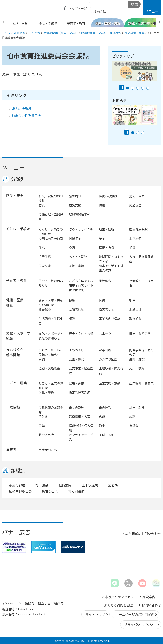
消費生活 (45, 257)
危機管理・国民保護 (51, 217)
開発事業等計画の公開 (141, 352)
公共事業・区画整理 (81, 371)
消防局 (113, 485)
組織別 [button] (18, 471)
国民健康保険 (138, 229)
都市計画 (105, 350)
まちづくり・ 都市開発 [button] (16, 352)
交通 (72, 248)
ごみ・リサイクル (81, 229)
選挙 (42, 426)
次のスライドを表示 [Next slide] (159, 22)
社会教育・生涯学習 (141, 283)
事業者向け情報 (110, 319)
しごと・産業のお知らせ (51, 386)
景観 (42, 359)
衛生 (132, 300)
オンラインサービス (81, 437)
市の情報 (35, 33)
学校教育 (105, 281)
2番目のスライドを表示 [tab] (133, 88)
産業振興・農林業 (141, 383)
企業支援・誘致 (110, 383)
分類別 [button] (18, 179)
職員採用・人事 (80, 417)
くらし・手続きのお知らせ (51, 232)
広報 (102, 417)
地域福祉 (135, 310)
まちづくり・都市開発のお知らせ (51, 352)
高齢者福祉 (77, 310)
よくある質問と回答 (118, 605)
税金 (102, 239)
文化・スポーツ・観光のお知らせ (51, 336)
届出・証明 (107, 229)
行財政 (43, 417)
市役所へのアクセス (119, 597)
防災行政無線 (108, 196)
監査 (102, 426)
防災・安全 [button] (15, 196)
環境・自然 (107, 248)
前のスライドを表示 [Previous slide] (5, 22)
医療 (102, 300)
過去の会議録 (25, 109)
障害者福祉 (107, 310)
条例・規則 (107, 435)
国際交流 (45, 266)
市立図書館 (76, 492)
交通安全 (135, 205)
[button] (152, 8)
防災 (42, 205)
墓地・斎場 (77, 266)
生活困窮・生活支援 (51, 321)
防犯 (102, 205)
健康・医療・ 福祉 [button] (16, 303)
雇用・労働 (77, 383)
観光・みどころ (140, 334)
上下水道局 (90, 485)
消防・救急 (137, 196)
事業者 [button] (11, 450)
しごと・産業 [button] (16, 383)
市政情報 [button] (13, 407)
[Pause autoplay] (122, 88)
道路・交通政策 (49, 368)
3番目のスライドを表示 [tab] (138, 88)
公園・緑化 (77, 359)
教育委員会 (46, 435)
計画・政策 (137, 408)
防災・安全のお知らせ (51, 198)
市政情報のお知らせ (51, 410)
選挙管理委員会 (20, 492)
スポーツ (105, 334)
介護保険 (45, 310)
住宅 (42, 248)
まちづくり (76, 350)
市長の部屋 (77, 408)
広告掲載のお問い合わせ (143, 534)
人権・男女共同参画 (141, 259)
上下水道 (135, 239)
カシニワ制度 (108, 359)
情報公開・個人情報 (81, 428)
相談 (132, 248)
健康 (72, 300)
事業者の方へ (48, 450)
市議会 (134, 426)
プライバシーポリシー (140, 625)
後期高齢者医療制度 (51, 241)
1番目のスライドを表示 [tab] (128, 88)
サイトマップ (95, 615)
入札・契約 (46, 393)
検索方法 (100, 12)
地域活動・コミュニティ (111, 259)
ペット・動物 (78, 257)
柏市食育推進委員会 (26, 116)
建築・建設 (137, 359)
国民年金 (75, 239)
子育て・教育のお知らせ (51, 283)
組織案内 (65, 485)
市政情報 (20, 33)
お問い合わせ (151, 605)
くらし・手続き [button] (18, 229)
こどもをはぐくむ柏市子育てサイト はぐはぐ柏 (81, 285)
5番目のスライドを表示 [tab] (148, 88)
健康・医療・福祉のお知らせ (51, 303)
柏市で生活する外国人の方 (111, 268)
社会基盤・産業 (135, 33)
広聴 (132, 417)
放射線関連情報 (80, 214)
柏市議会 (42, 485)
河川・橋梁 (137, 368)
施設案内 (149, 597)
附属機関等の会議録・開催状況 (101, 33)
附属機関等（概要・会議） (61, 33)
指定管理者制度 (80, 393)
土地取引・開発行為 (111, 371)
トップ (6, 33)
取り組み (135, 319)
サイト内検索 (93, 4)
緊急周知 (75, 196)
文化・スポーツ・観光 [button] (20, 336)
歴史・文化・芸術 (81, 334)
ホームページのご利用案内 (135, 615)
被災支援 (75, 205)
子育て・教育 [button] (16, 281)
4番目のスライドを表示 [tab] (143, 88)
